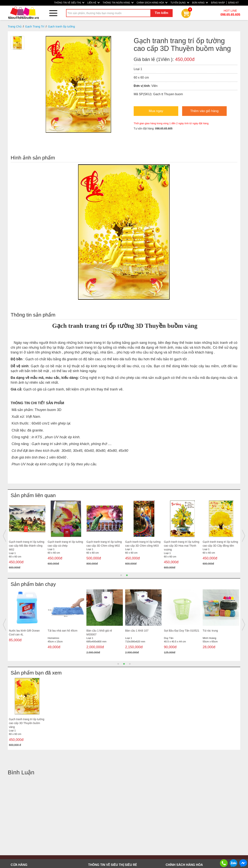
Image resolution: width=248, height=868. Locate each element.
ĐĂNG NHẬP (218, 3)
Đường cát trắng (135, 631)
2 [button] (127, 575)
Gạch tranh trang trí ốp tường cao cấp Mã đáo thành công (143, 544)
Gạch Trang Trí (35, 26)
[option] (27, 534)
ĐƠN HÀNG (200, 3)
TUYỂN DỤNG (180, 3)
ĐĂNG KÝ (233, 3)
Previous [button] (4, 536)
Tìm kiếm (161, 13)
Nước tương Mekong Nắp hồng (179, 633)
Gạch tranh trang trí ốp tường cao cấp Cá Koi (65, 544)
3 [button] (130, 664)
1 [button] (121, 575)
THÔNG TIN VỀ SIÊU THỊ (69, 3)
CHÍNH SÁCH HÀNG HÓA (152, 3)
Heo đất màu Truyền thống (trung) (64, 633)
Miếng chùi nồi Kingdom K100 (27, 631)
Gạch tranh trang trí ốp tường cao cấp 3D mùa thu (220, 544)
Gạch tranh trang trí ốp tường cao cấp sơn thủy (27, 544)
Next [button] (244, 536)
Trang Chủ (15, 26)
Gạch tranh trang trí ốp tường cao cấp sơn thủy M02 (104, 544)
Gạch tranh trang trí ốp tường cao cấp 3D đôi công (182, 544)
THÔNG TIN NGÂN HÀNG (118, 3)
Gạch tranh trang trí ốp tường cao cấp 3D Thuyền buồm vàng (27, 723)
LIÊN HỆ (93, 3)
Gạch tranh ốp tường (61, 26)
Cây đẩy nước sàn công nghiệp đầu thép (101, 633)
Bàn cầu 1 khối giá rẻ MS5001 (215, 633)
